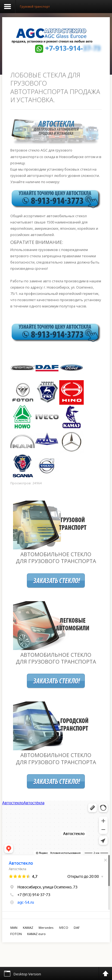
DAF (77, 928)
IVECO (64, 928)
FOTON (16, 934)
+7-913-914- (73, 48)
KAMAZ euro (36, 934)
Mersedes (46, 928)
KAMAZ (28, 928)
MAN (14, 928)
